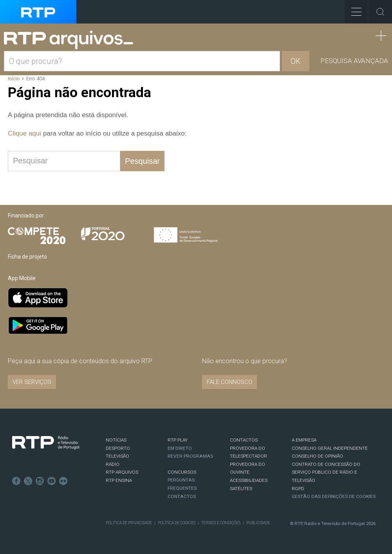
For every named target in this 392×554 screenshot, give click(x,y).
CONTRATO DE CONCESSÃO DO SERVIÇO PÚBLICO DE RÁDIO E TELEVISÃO (326, 472)
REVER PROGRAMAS (190, 456)
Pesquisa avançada (354, 61)
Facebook (16, 481)
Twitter (28, 481)
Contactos (182, 496)
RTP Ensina (119, 480)
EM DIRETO (180, 448)
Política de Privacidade (129, 523)
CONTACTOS (244, 440)
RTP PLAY (178, 440)
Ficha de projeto (27, 257)
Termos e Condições (221, 523)
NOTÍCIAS (116, 440)
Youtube (52, 481)
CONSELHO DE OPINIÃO (317, 456)
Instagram (40, 481)
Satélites (241, 489)
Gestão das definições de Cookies (334, 496)
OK (296, 61)
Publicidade (258, 523)
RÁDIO (113, 464)
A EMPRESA (304, 440)
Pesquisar (142, 161)
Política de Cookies (177, 523)
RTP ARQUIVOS (122, 472)
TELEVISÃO (117, 456)
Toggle (380, 12)
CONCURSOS (182, 472)
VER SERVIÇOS (32, 382)
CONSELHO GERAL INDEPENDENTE (330, 448)
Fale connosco (229, 382)
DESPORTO (118, 448)
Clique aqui (24, 133)
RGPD (298, 489)
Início (14, 79)
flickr (63, 481)
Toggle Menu (353, 9)
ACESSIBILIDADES (249, 480)
